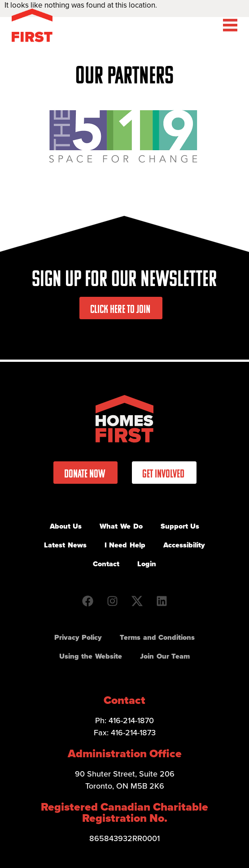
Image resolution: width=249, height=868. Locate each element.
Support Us (180, 526)
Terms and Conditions (157, 637)
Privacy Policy (78, 637)
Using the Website (91, 656)
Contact (106, 564)
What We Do (121, 526)
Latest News (65, 545)
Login (147, 564)
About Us (66, 526)
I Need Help (125, 545)
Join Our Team (165, 656)
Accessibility (184, 545)
